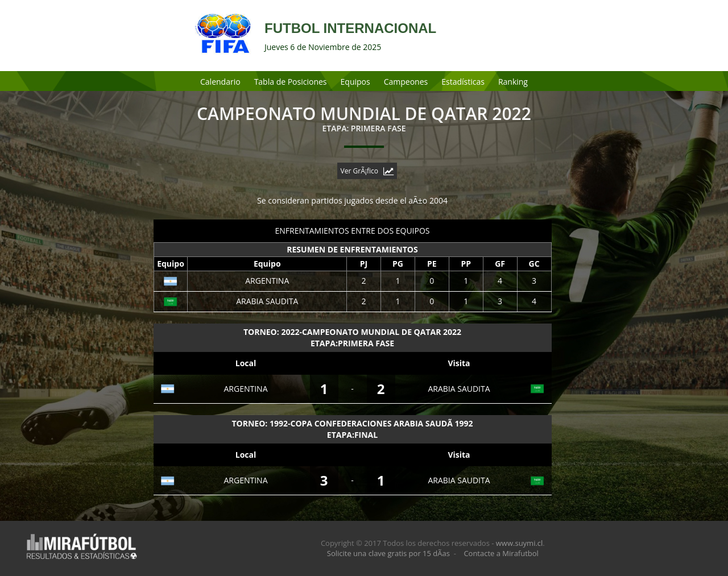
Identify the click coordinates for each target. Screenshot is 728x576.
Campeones (406, 82)
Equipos (355, 82)
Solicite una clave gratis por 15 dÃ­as (388, 553)
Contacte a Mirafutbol (501, 553)
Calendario (220, 82)
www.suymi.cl (520, 543)
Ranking (513, 82)
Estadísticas (463, 82)
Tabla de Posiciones (291, 82)
